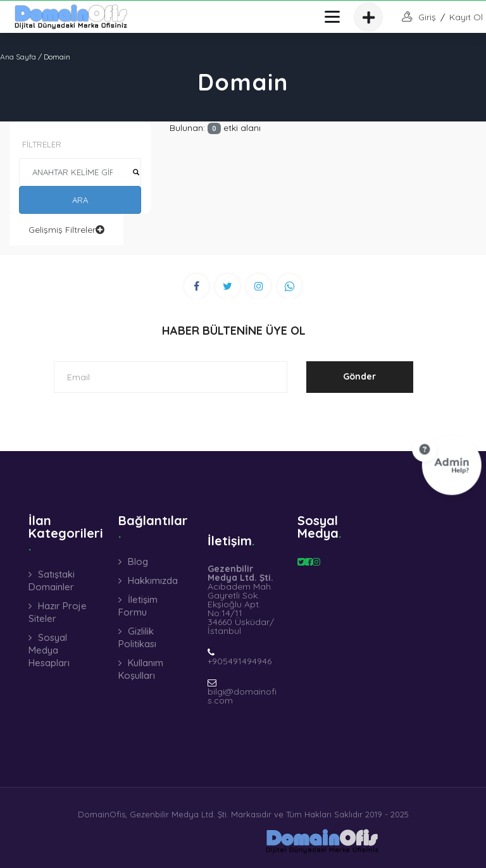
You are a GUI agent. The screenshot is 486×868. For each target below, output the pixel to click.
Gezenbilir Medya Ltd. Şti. (179, 814)
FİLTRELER (42, 144)
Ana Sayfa (18, 57)
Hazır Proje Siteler (58, 612)
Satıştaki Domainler (52, 580)
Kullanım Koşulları (141, 669)
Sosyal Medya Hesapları (49, 650)
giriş (427, 17)
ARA (80, 200)
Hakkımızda (153, 580)
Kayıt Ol (466, 17)
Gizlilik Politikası (137, 637)
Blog (138, 561)
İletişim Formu (138, 606)
